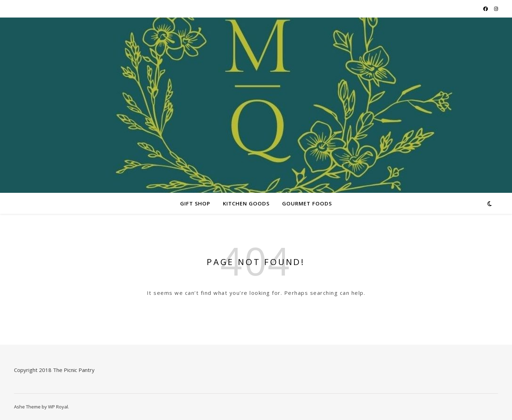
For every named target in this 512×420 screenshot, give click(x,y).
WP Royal (58, 407)
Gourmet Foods (307, 203)
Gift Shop (195, 203)
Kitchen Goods (246, 203)
